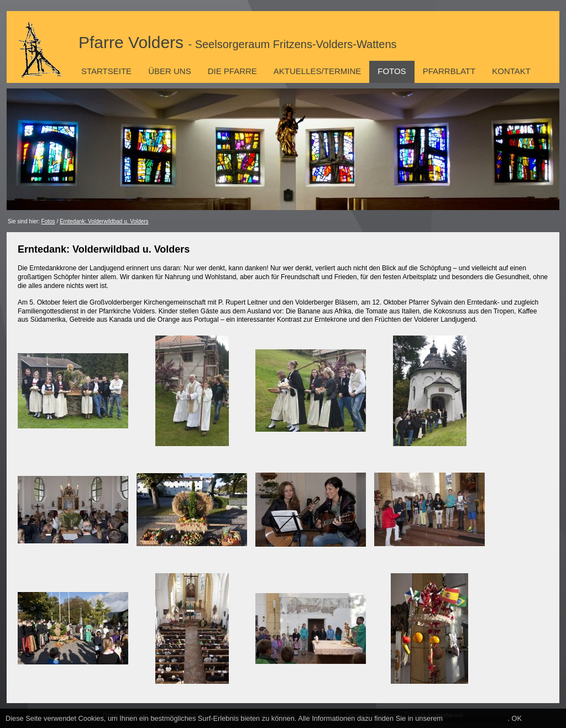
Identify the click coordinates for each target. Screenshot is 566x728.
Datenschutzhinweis (476, 718)
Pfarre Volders (238, 42)
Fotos (392, 71)
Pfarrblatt (449, 71)
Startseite (106, 71)
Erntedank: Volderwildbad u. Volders (104, 221)
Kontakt (511, 71)
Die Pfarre (232, 71)
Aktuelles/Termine (317, 71)
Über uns (170, 71)
